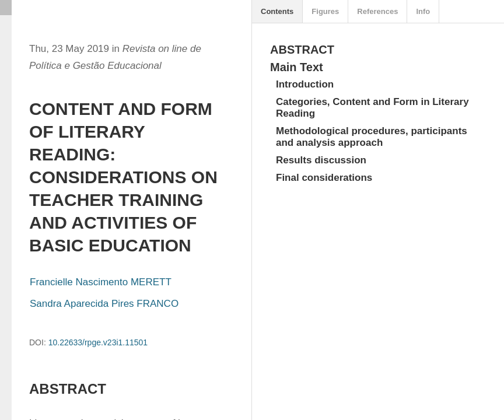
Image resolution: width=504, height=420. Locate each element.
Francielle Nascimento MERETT (101, 282)
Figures (325, 11)
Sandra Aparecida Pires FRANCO (104, 304)
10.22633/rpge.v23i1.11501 (98, 342)
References (377, 11)
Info (423, 11)
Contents (277, 11)
